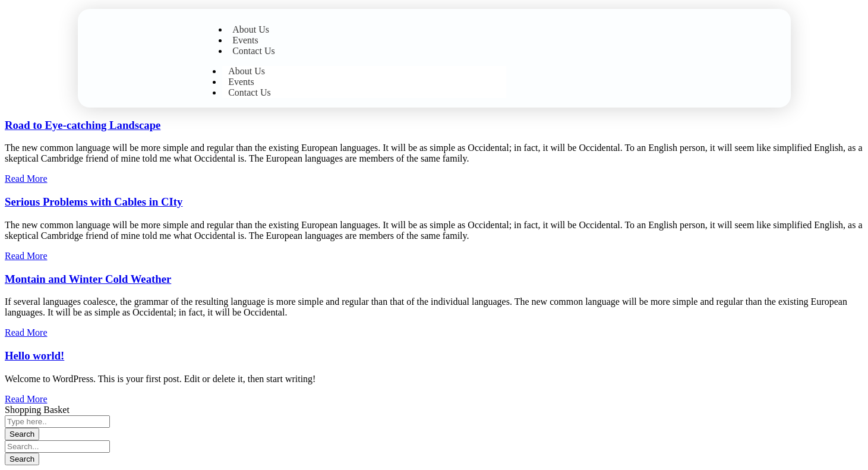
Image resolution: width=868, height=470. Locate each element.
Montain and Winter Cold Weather (88, 279)
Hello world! (34, 356)
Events (245, 40)
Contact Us (254, 51)
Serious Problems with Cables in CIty (94, 202)
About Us (251, 29)
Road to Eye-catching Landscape (83, 125)
